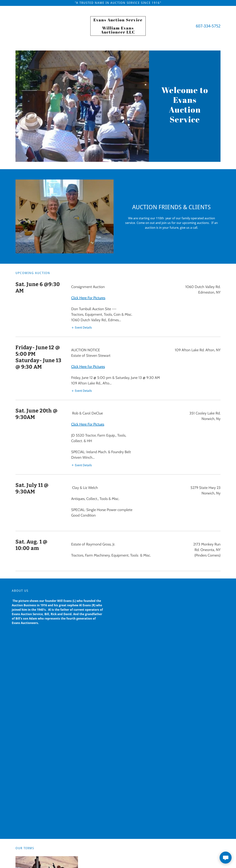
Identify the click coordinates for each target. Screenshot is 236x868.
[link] (118, 33)
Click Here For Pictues (88, 424)
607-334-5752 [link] (208, 26)
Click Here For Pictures (88, 298)
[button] (81, 327)
